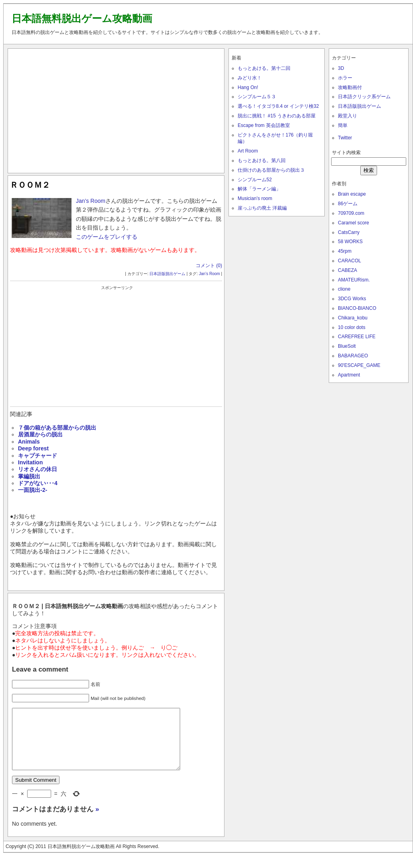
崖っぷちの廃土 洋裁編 (262, 208)
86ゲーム (348, 204)
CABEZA (347, 270)
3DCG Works (352, 299)
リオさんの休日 (38, 469)
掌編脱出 (29, 476)
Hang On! (248, 87)
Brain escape (352, 194)
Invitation (30, 462)
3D (341, 68)
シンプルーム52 (255, 180)
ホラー (345, 78)
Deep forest (33, 448)
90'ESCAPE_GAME (359, 365)
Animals (29, 442)
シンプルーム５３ (257, 97)
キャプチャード (38, 456)
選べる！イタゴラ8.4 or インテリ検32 (278, 106)
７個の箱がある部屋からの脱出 (57, 428)
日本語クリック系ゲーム (364, 97)
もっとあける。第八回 (262, 161)
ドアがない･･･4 (38, 483)
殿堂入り (347, 116)
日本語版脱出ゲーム (167, 274)
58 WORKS (350, 242)
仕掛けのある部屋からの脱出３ (271, 170)
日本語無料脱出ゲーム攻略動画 (82, 18)
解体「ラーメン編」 (259, 189)
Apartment (349, 375)
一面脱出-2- (33, 490)
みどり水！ (250, 78)
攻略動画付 (350, 87)
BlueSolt (347, 346)
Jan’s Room (91, 201)
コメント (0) (209, 266)
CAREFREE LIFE (357, 337)
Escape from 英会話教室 (264, 125)
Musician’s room (255, 198)
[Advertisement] (116, 109)
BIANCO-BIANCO (357, 308)
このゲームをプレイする (107, 237)
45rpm (345, 251)
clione (344, 289)
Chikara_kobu (353, 318)
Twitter (345, 138)
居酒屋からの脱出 (40, 434)
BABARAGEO (353, 356)
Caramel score (353, 223)
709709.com (351, 213)
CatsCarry (349, 232)
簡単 (343, 125)
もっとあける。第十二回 (264, 68)
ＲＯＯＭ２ (30, 185)
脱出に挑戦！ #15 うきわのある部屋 (277, 116)
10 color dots (352, 327)
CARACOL (349, 261)
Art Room (248, 151)
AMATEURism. (354, 280)
